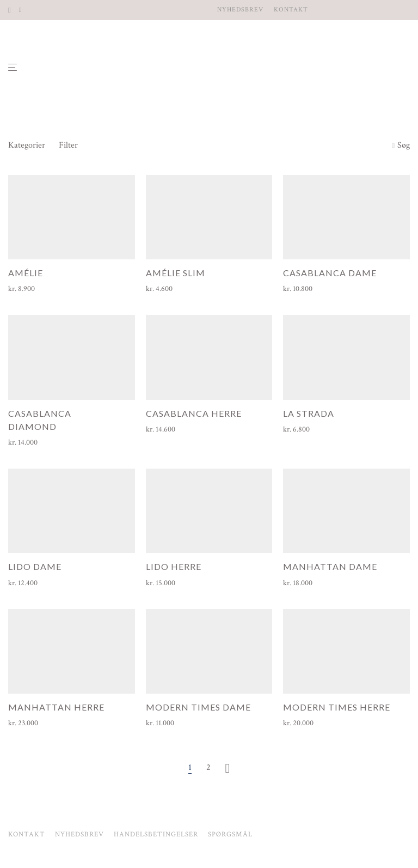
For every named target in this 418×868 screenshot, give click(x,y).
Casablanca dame (330, 273)
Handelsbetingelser (156, 834)
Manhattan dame (330, 566)
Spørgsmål (230, 834)
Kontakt (291, 10)
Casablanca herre (194, 413)
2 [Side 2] (208, 767)
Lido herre (174, 566)
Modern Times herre (337, 707)
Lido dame (35, 566)
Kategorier (27, 145)
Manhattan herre (56, 707)
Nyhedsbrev (240, 10)
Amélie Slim (176, 273)
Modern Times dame (198, 707)
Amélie (26, 273)
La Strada (309, 413)
